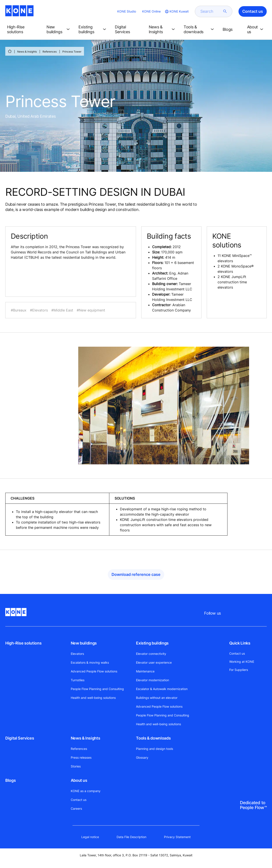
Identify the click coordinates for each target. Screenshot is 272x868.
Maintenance (145, 671)
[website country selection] (176, 11)
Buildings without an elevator (157, 698)
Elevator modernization (153, 680)
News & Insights (27, 52)
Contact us (79, 800)
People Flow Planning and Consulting (97, 689)
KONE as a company (86, 791)
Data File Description (131, 837)
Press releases (81, 757)
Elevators (77, 654)
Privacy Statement (177, 837)
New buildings (84, 643)
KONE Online (151, 11)
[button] (23, 29)
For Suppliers (239, 670)
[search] (211, 11)
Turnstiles (78, 680)
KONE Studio (127, 11)
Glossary (142, 757)
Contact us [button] (253, 11)
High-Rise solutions (23, 643)
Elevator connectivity (151, 654)
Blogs (10, 780)
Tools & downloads (153, 738)
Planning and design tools (155, 749)
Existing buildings (152, 643)
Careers (76, 808)
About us (79, 780)
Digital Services (20, 738)
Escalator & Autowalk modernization (162, 689)
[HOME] (10, 51)
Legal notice (90, 837)
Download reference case (136, 574)
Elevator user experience (154, 662)
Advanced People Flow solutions (94, 671)
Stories (76, 766)
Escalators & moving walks (90, 662)
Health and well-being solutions (93, 698)
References (50, 52)
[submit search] (225, 11)
